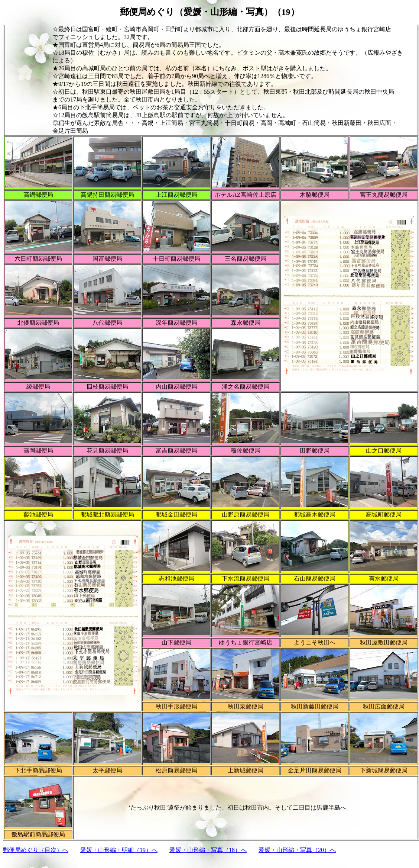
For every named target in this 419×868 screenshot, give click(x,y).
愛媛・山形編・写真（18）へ (208, 850)
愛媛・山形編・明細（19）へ (119, 850)
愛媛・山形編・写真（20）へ (297, 850)
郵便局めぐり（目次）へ (36, 850)
